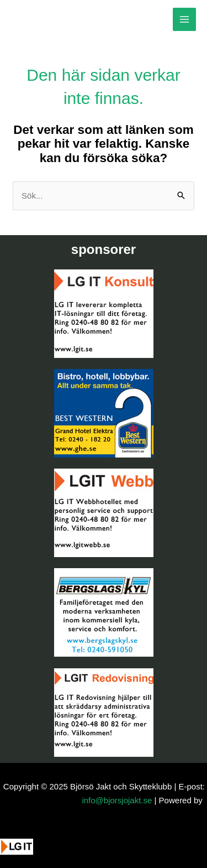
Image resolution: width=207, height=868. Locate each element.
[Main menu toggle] (185, 20)
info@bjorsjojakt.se (117, 800)
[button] (23, 855)
